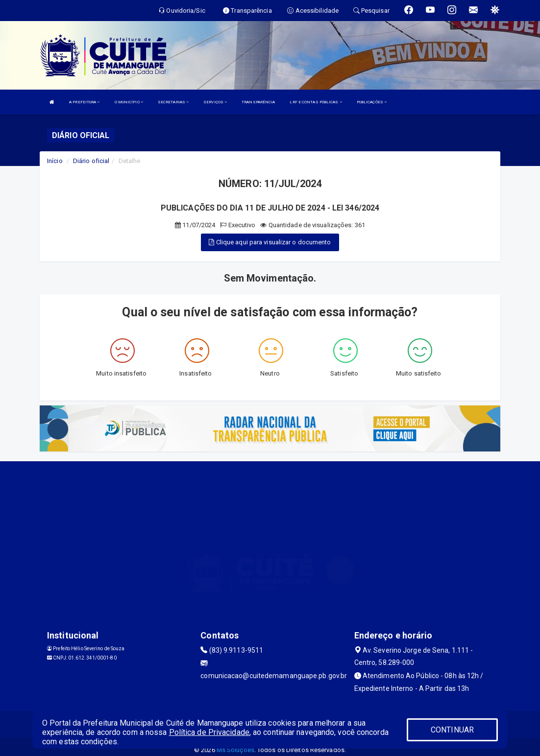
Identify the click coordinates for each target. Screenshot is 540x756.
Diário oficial (91, 161)
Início (55, 161)
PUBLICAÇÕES (372, 102)
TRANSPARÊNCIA (258, 102)
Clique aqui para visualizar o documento (270, 242)
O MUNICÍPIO (129, 102)
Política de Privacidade (209, 732)
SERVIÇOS (215, 102)
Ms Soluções (235, 750)
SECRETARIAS (173, 102)
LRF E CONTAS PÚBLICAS (316, 102)
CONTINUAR (452, 730)
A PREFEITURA (84, 102)
